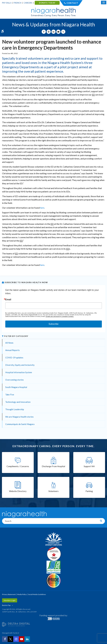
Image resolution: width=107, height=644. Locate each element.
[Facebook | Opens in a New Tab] (5, 639)
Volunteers (53, 491)
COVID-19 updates (14, 358)
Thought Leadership (15, 409)
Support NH (89, 466)
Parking (89, 491)
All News (9, 343)
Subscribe (53, 324)
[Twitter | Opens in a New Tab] (10, 639)
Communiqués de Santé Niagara (20, 424)
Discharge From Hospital (53, 466)
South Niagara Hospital (16, 387)
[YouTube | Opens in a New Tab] (22, 639)
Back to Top (6, 605)
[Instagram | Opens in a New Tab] (16, 639)
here (42, 208)
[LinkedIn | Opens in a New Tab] (27, 639)
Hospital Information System (19, 372)
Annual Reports (12, 350)
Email (8, 300)
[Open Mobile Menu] (104, 3)
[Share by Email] (58, 32)
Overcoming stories (14, 380)
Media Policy (22, 594)
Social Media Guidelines (37, 594)
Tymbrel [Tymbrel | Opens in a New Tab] (16, 633)
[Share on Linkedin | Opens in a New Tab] (53, 32)
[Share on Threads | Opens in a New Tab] (49, 32)
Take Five (10, 395)
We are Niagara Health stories (19, 417)
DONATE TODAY (47, 3)
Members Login (10, 600)
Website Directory (18, 491)
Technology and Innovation (18, 402)
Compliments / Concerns (18, 466)
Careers (28, 3)
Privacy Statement (9, 594)
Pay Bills (7, 3)
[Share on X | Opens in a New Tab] (63, 32)
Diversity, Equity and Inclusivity (20, 365)
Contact (72, 3)
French (18, 3)
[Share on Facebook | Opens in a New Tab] (44, 32)
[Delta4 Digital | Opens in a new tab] (16, 624)
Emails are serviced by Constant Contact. (60, 316)
